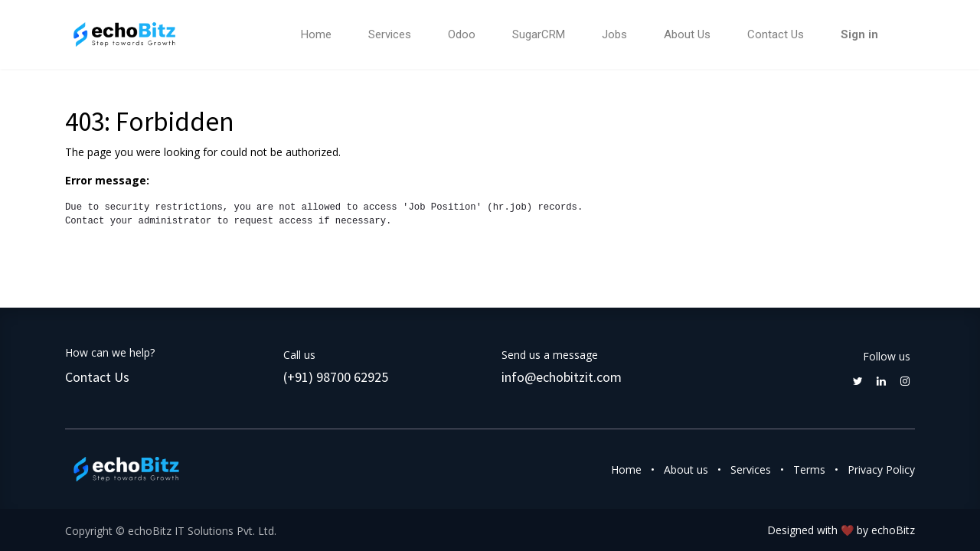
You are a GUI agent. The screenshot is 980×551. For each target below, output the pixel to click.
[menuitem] (316, 35)
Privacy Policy (881, 469)
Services (751, 469)
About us (686, 469)
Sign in (859, 34)
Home (626, 469)
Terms (809, 469)
